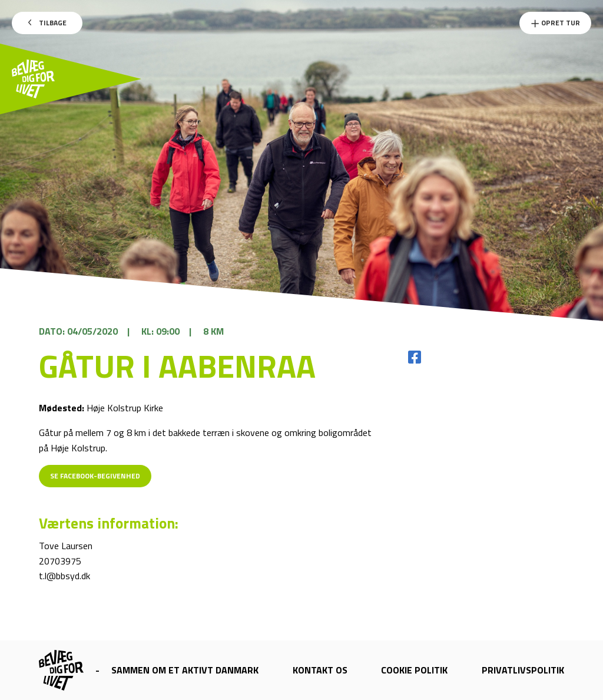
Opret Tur (555, 23)
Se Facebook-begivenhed (95, 476)
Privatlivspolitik (523, 670)
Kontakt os (320, 670)
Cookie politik (414, 670)
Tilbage (47, 23)
